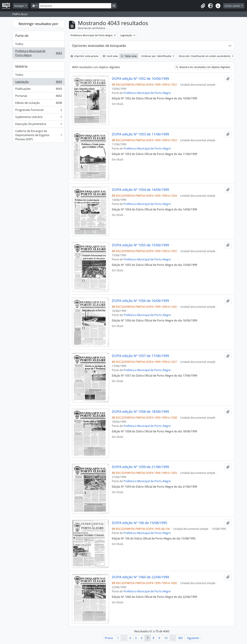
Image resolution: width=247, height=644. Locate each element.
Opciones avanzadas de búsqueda (99, 46)
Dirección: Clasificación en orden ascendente (205, 56)
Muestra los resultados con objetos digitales (203, 67)
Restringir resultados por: (39, 24)
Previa (109, 638)
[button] (203, 6)
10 (166, 638)
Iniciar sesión (233, 6)
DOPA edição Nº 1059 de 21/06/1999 (140, 467)
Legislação (39, 82)
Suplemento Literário (39, 118)
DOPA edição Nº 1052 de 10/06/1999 (140, 79)
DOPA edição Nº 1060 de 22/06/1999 (140, 577)
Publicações (39, 90)
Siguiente (193, 638)
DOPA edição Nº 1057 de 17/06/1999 (140, 356)
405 (180, 638)
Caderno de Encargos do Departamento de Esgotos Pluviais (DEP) (39, 135)
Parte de (22, 36)
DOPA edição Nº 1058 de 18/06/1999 (140, 412)
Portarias (39, 97)
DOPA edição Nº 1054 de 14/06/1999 (140, 190)
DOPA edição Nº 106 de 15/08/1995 (139, 523)
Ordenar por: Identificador (157, 56)
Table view (129, 56)
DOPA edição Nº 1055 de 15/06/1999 (140, 245)
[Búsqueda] (75, 6)
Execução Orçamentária (39, 125)
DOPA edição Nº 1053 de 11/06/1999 (140, 134)
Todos (19, 44)
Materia (21, 66)
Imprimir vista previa (84, 56)
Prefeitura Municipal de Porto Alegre (39, 53)
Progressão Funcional (39, 111)
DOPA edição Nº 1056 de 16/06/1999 (140, 301)
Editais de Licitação (39, 104)
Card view (110, 56)
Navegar (20, 6)
